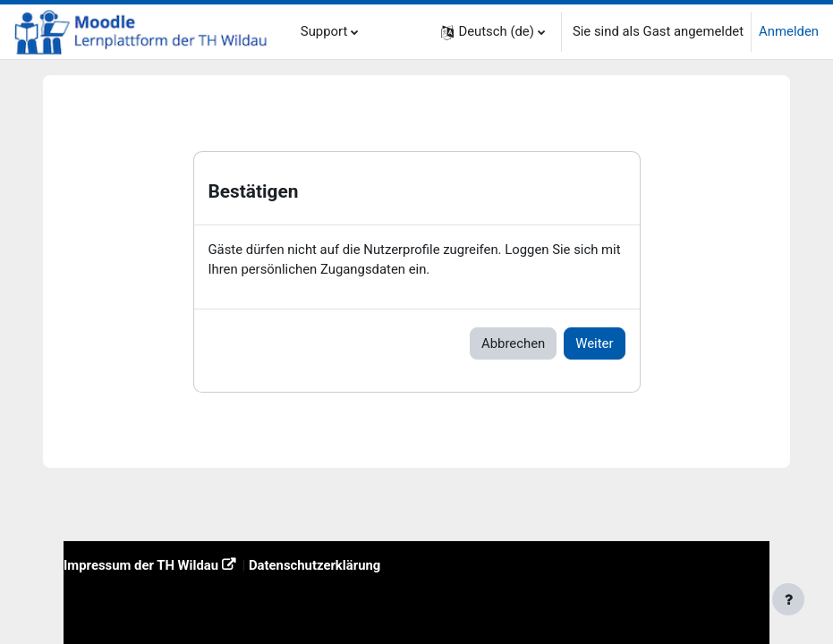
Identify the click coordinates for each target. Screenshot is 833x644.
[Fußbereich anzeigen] (788, 599)
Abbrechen (513, 343)
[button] (493, 32)
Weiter (594, 343)
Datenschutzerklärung (314, 565)
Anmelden (789, 31)
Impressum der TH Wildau (141, 565)
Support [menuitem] (324, 31)
